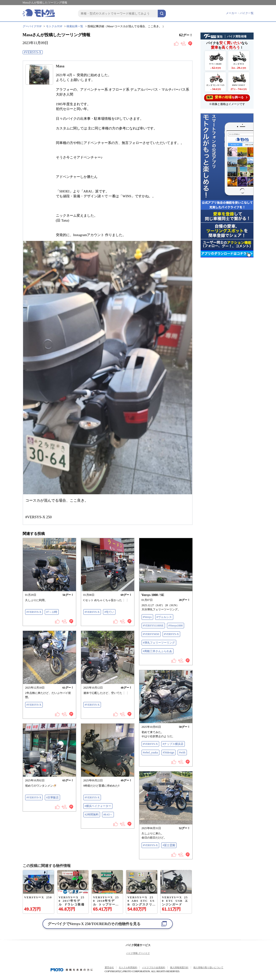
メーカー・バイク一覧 (240, 13)
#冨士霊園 (169, 845)
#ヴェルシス (164, 617)
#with (182, 752)
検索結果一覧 (75, 26)
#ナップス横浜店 (173, 744)
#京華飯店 (52, 797)
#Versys (147, 617)
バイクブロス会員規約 (154, 967)
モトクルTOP (54, 26)
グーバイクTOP (32, 26)
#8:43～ (108, 815)
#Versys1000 (176, 626)
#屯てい (109, 612)
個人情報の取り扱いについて (208, 967)
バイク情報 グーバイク (138, 953)
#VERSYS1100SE (153, 626)
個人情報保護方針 (179, 967)
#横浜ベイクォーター (98, 806)
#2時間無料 (92, 815)
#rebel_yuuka (150, 752)
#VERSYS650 (151, 634)
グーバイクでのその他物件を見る (94, 924)
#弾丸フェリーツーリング (159, 643)
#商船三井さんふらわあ (158, 651)
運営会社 (109, 967)
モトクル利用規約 (128, 967)
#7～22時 (52, 612)
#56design (168, 752)
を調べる (227, 97)
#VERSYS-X (33, 52)
